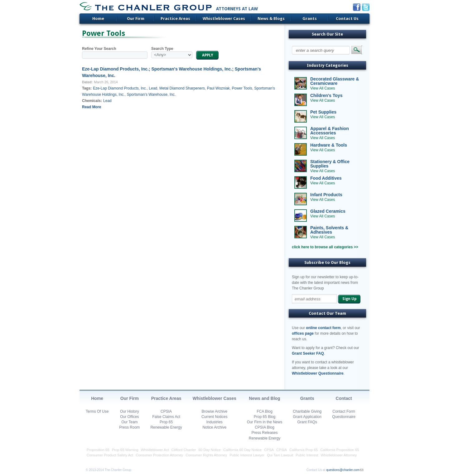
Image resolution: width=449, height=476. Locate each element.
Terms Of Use (97, 411)
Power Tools (242, 88)
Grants (310, 19)
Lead (153, 88)
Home (98, 19)
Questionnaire (344, 417)
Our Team (129, 422)
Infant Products (326, 195)
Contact (344, 398)
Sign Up (349, 299)
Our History (130, 411)
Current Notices (214, 417)
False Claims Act (166, 417)
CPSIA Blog (265, 427)
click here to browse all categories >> (325, 247)
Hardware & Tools (329, 145)
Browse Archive (214, 411)
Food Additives (326, 178)
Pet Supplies (323, 112)
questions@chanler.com (343, 470)
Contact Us (347, 19)
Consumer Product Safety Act (110, 455)
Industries (215, 422)
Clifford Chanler (184, 450)
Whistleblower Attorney (339, 455)
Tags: (87, 88)
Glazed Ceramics (328, 211)
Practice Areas (175, 19)
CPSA (269, 450)
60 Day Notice (210, 450)
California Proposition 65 (340, 450)
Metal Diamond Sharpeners (182, 88)
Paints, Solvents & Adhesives (329, 230)
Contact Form (344, 411)
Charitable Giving (307, 411)
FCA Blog (265, 411)
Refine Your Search (99, 49)
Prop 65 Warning (125, 450)
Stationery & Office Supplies (330, 164)
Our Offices (129, 417)
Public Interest (307, 455)
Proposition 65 (98, 450)
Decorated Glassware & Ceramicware (335, 81)
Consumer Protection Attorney (159, 455)
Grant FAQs (307, 422)
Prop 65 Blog (265, 417)
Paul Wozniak (218, 88)
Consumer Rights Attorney (206, 455)
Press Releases (264, 433)
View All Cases (323, 88)
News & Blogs (271, 19)
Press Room (129, 427)
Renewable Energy (166, 427)
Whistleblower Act (155, 450)
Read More (92, 107)
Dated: (87, 82)
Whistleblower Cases (224, 19)
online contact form (323, 328)
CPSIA (166, 411)
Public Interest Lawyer (247, 455)
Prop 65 (166, 422)
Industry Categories (328, 65)
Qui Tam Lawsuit (280, 455)
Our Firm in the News (265, 422)
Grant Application (307, 417)
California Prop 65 (304, 450)
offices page (303, 333)
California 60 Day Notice (242, 450)
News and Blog (264, 398)
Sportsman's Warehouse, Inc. (151, 95)
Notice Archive (214, 427)
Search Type (162, 49)
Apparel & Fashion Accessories (330, 131)
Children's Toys (326, 95)
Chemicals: (92, 101)
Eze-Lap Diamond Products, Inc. (120, 88)
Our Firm (136, 19)
